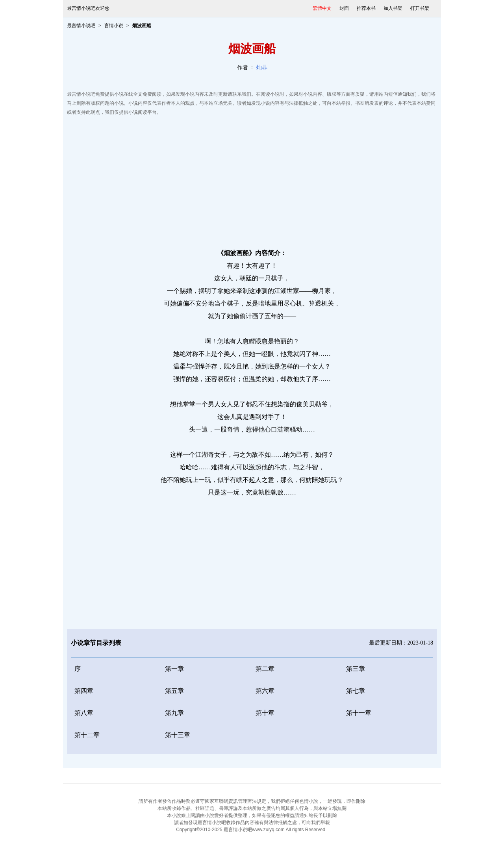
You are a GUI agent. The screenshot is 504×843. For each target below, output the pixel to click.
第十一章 (359, 713)
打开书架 (420, 8)
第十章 (265, 713)
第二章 (265, 669)
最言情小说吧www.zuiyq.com (254, 830)
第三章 (356, 669)
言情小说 (114, 26)
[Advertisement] (252, 180)
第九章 (174, 713)
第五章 (174, 691)
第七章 (356, 691)
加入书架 (393, 8)
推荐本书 (366, 8)
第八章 (84, 713)
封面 (344, 8)
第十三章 (178, 735)
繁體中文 (322, 8)
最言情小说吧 (81, 26)
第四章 (84, 691)
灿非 (262, 68)
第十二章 (87, 735)
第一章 (174, 669)
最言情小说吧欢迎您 (88, 8)
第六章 (265, 691)
